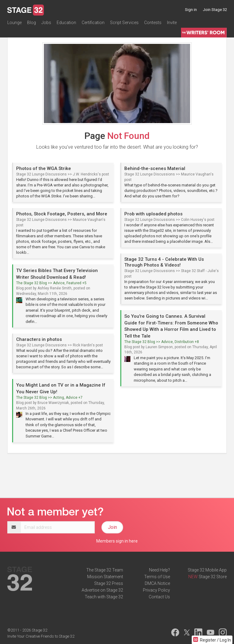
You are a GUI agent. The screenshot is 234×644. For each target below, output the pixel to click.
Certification (93, 23)
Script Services (124, 23)
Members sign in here (117, 541)
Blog (32, 23)
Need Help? (160, 570)
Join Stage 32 (215, 10)
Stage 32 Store (213, 577)
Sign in (191, 10)
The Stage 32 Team (105, 570)
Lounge (14, 23)
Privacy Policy (156, 590)
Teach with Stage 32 (104, 597)
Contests (153, 23)
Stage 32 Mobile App (207, 570)
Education (66, 23)
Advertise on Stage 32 (102, 590)
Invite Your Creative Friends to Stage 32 (41, 636)
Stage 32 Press (109, 583)
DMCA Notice (157, 583)
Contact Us (159, 597)
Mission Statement (105, 577)
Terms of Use (157, 577)
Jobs (46, 23)
